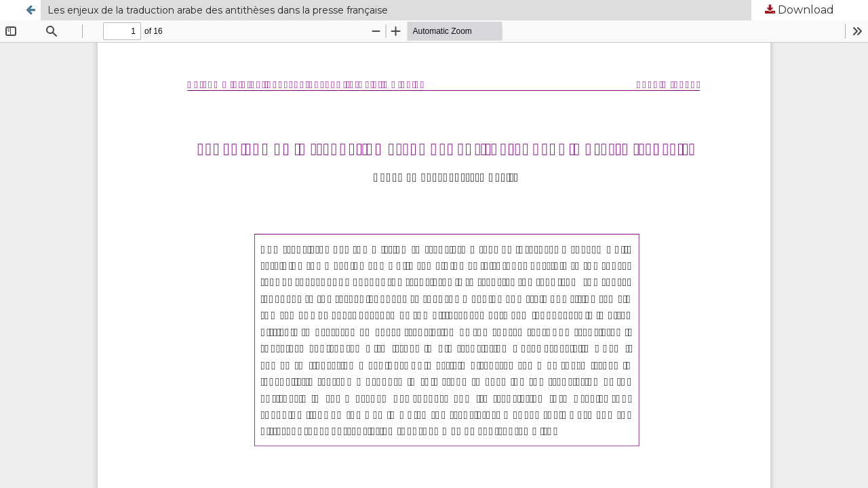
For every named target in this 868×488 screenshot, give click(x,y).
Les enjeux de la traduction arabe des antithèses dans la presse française (218, 10)
